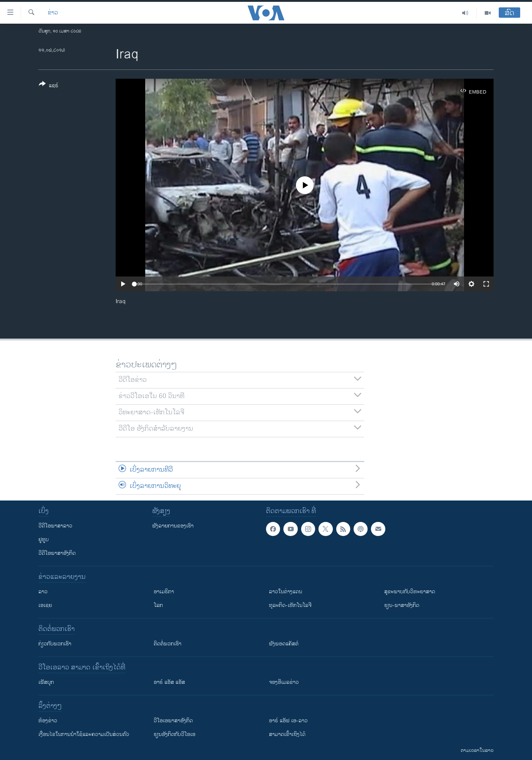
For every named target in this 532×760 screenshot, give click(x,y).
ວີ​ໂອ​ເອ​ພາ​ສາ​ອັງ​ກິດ (173, 721)
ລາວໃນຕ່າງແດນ (286, 592)
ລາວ (43, 592)
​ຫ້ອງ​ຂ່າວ (48, 721)
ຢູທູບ (44, 540)
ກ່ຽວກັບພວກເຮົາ (55, 644)
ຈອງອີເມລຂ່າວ (284, 682)
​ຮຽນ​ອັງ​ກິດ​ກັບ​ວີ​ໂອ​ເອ (175, 734)
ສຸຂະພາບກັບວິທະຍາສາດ (410, 592)
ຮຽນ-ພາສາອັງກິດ (402, 605)
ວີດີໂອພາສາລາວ (55, 526)
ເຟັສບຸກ (46, 682)
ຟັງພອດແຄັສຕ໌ (284, 644)
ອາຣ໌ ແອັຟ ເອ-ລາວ (288, 721)
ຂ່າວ (53, 13)
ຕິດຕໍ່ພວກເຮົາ (168, 644)
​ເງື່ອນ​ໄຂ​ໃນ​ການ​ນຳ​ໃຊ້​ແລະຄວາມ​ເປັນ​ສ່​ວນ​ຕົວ (84, 734)
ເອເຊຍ (45, 605)
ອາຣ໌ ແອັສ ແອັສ (169, 682)
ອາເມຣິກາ (164, 592)
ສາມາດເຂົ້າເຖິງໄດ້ (287, 734)
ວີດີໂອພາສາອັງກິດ (57, 553)
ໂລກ (158, 605)
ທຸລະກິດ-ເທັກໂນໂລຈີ (290, 605)
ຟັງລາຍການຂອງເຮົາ (173, 526)
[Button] (49, 86)
